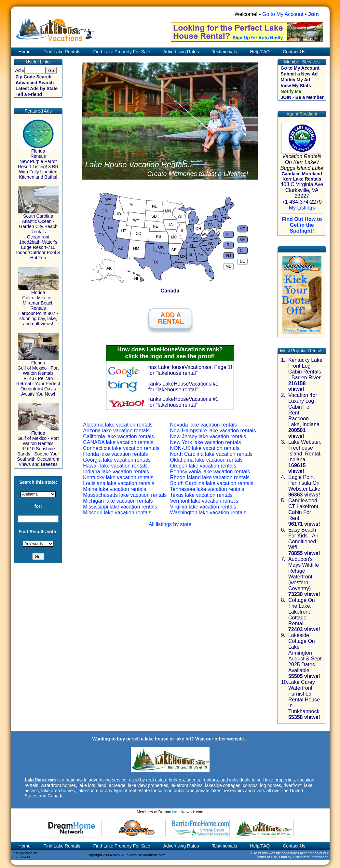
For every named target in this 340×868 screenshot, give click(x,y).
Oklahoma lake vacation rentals (206, 460)
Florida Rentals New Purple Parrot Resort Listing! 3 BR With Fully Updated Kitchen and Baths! (38, 162)
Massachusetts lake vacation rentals (125, 495)
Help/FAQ (260, 52)
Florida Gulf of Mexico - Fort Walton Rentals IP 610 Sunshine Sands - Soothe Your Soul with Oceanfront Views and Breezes (38, 447)
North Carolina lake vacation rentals (211, 454)
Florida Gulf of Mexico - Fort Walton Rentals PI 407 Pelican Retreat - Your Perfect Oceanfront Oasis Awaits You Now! (38, 376)
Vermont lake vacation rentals (204, 501)
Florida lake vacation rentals (115, 454)
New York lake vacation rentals (205, 442)
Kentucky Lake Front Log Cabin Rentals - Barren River (305, 369)
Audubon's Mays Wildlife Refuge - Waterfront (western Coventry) (304, 574)
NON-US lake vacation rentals (204, 448)
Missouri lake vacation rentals (117, 513)
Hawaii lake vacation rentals (115, 466)
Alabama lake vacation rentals (118, 425)
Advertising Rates (181, 52)
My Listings (302, 208)
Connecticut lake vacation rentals (121, 448)
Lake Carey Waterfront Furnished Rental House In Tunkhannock (304, 697)
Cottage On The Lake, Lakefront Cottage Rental (302, 612)
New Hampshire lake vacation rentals (213, 431)
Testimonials (224, 52)
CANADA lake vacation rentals (118, 442)
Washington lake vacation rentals (208, 513)
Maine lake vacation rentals (115, 489)
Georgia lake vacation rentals (117, 460)
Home (24, 52)
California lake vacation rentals (118, 436)
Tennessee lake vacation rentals (207, 489)
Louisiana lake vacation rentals (119, 483)
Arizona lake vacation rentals (116, 431)
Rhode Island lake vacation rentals (210, 477)
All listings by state (170, 524)
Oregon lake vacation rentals (203, 466)
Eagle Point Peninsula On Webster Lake (304, 483)
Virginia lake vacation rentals (203, 507)
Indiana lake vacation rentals (116, 472)
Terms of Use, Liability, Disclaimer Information (292, 857)
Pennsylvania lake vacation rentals (210, 472)
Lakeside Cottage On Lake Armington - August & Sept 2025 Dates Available (305, 653)
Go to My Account (283, 14)
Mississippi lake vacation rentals (120, 507)
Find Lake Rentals (62, 52)
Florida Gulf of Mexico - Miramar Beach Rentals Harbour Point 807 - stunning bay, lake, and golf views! (38, 306)
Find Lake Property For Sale (122, 52)
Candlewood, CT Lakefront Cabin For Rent (303, 509)
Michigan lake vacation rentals (118, 501)
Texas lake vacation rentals (201, 495)
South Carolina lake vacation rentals (211, 483)
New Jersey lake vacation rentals (208, 436)
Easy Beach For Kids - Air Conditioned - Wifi (304, 539)
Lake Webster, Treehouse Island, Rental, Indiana (305, 451)
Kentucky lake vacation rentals (118, 477)
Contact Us (294, 52)
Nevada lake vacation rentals (203, 425)
